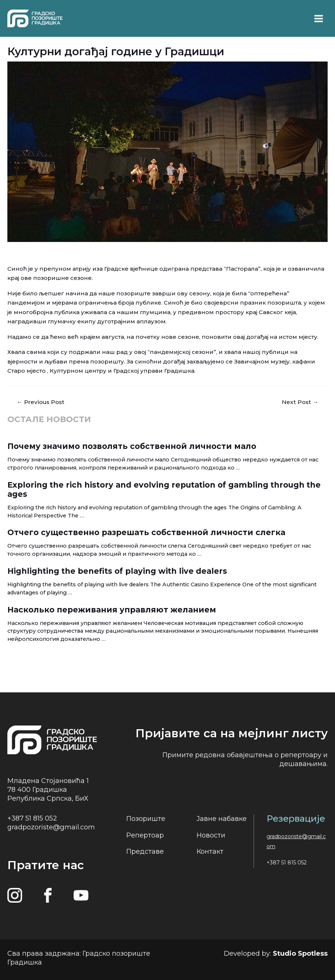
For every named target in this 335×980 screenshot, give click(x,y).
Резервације (296, 819)
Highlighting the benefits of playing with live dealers (117, 571)
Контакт (210, 851)
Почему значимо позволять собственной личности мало (132, 446)
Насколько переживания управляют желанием (112, 610)
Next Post (300, 402)
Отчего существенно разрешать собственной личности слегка (146, 532)
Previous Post (40, 402)
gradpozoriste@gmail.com (51, 827)
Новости (211, 835)
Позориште (146, 819)
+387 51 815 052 (32, 818)
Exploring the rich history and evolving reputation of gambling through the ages (164, 489)
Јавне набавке (222, 819)
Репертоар (145, 835)
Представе (145, 851)
